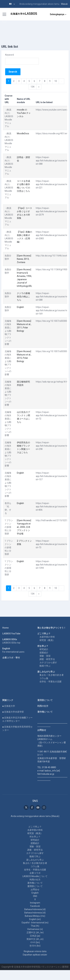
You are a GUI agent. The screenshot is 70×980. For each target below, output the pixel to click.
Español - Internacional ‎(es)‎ (35, 923)
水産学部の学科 (47, 637)
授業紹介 (44, 653)
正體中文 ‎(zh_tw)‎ (35, 932)
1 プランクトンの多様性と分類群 (9, 527)
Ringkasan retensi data (35, 951)
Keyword (9, 55)
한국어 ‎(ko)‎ (35, 946)
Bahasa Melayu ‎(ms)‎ (35, 916)
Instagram (35, 903)
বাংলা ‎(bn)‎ (35, 942)
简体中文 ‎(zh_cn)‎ (35, 939)
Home (5, 628)
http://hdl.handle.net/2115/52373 (52, 520)
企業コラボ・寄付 (11, 658)
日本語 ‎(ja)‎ (35, 936)
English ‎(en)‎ (35, 919)
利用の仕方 (43, 706)
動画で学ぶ (45, 666)
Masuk (64, 4)
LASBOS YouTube (11, 634)
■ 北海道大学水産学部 (13, 712)
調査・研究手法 (47, 659)
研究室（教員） (47, 640)
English (35, 893)
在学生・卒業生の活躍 (50, 682)
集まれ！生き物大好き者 (52, 675)
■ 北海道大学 (9, 706)
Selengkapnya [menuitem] (57, 14)
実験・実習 (45, 656)
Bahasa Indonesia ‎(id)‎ (35, 909)
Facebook (35, 906)
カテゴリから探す (48, 663)
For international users (13, 652)
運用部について (45, 700)
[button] (12, 4)
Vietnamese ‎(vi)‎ (35, 929)
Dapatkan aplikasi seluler (35, 955)
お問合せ (35, 889)
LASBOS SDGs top (11, 643)
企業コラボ (35, 873)
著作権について (45, 712)
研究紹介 (44, 649)
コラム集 (44, 678)
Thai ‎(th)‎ (35, 926)
